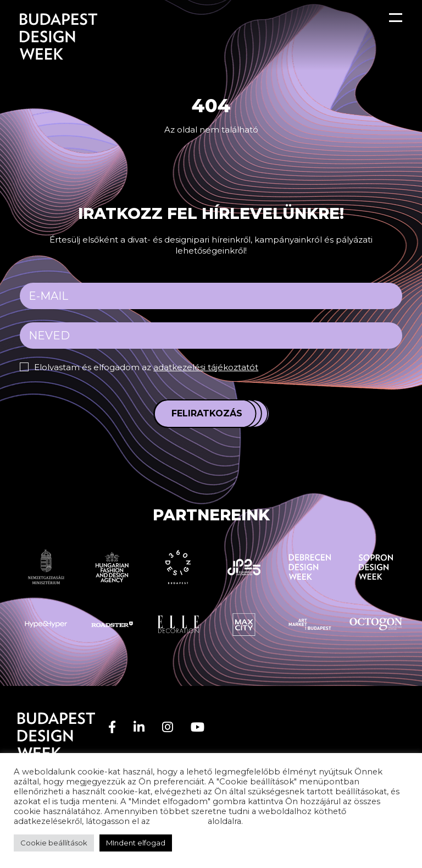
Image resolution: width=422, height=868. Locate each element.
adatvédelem (179, 821)
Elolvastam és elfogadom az (146, 367)
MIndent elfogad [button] (136, 843)
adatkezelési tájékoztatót (206, 367)
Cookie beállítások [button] (54, 843)
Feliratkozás (207, 413)
